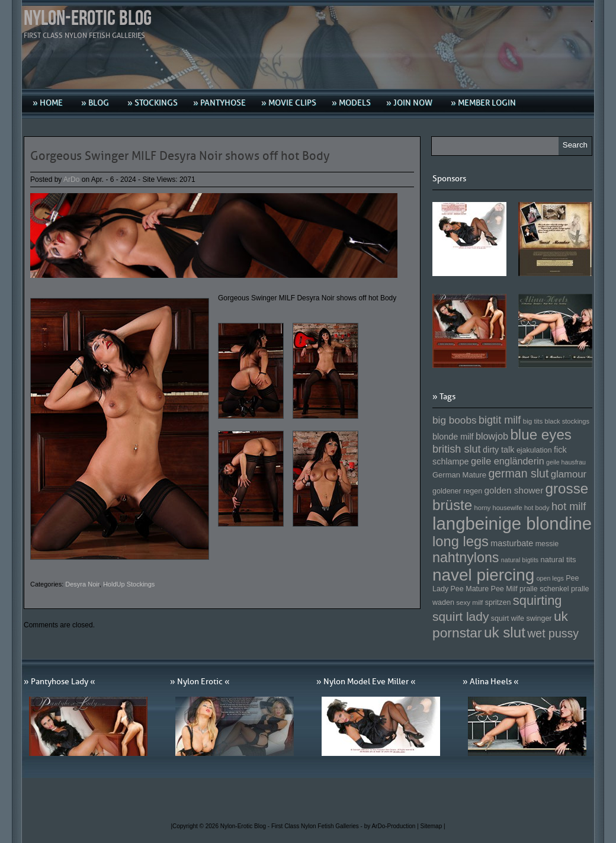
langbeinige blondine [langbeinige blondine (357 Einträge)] (512, 523)
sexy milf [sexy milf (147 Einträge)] (469, 602)
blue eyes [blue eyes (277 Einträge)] (541, 435)
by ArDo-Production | (392, 826)
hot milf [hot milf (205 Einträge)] (569, 507)
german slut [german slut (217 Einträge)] (518, 473)
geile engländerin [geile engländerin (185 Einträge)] (508, 461)
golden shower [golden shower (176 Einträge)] (514, 490)
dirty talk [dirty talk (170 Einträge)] (499, 450)
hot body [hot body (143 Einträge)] (537, 508)
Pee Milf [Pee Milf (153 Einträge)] (504, 589)
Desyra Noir (82, 584)
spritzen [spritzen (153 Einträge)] (498, 602)
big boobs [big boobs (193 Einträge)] (455, 420)
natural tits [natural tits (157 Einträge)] (559, 560)
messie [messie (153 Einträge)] (547, 544)
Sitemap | (433, 826)
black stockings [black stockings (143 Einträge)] (567, 421)
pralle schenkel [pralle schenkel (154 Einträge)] (544, 589)
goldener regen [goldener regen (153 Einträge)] (457, 491)
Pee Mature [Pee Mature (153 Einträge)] (469, 589)
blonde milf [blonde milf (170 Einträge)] (453, 437)
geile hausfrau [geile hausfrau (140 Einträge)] (566, 462)
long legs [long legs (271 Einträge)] (461, 541)
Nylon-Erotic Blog (88, 19)
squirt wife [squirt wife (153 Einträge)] (508, 618)
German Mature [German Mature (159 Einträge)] (459, 475)
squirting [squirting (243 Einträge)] (538, 600)
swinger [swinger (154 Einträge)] (539, 618)
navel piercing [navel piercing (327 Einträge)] (483, 575)
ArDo (71, 180)
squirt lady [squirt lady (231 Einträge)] (461, 616)
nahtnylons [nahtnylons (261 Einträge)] (466, 557)
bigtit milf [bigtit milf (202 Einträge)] (500, 420)
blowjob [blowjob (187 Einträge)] (492, 436)
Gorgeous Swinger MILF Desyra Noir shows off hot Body (180, 156)
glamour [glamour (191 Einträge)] (569, 474)
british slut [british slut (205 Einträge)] (457, 449)
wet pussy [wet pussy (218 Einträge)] (553, 633)
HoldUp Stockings (129, 584)
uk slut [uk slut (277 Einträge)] (505, 632)
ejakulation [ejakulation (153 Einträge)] (534, 450)
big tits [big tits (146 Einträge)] (533, 421)
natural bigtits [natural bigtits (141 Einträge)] (520, 560)
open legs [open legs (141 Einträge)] (550, 578)
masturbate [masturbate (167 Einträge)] (512, 543)
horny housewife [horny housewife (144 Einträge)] (498, 508)
